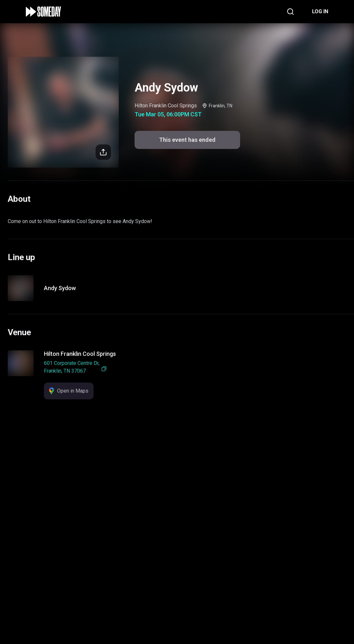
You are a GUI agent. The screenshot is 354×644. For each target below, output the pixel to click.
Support (165, 600)
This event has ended (177, 628)
